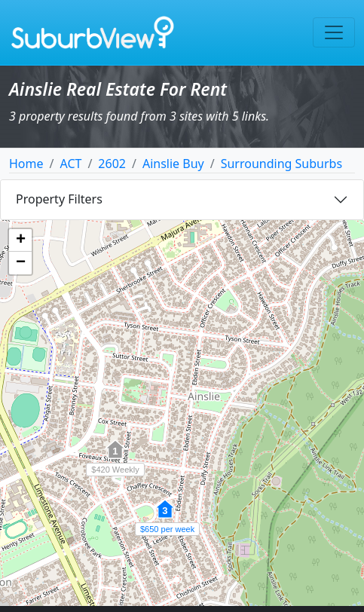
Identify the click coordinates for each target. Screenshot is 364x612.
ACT (70, 164)
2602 (112, 164)
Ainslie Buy (173, 164)
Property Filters (59, 199)
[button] (165, 517)
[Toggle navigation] (334, 32)
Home (26, 164)
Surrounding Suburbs (281, 164)
